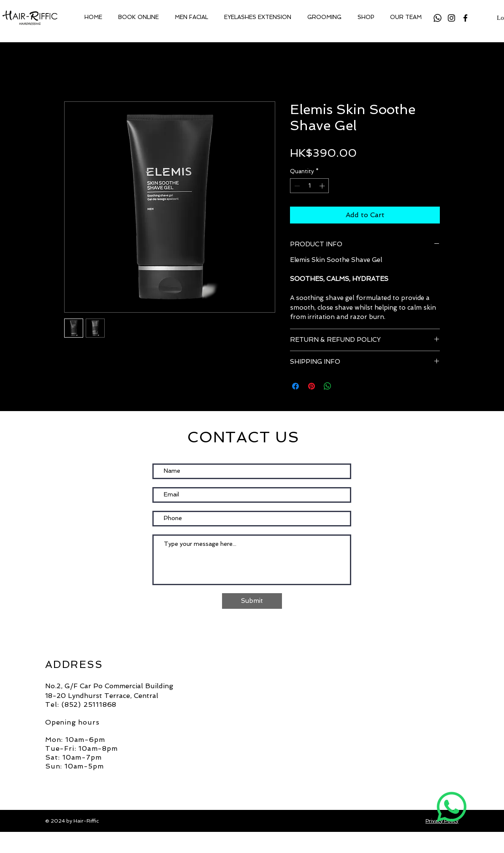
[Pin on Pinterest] (312, 386)
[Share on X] (344, 386)
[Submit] (252, 601)
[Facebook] (465, 18)
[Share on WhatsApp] (328, 386)
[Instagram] (451, 18)
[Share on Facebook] (295, 386)
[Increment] (323, 186)
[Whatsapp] (438, 18)
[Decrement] (296, 186)
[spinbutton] (310, 186)
